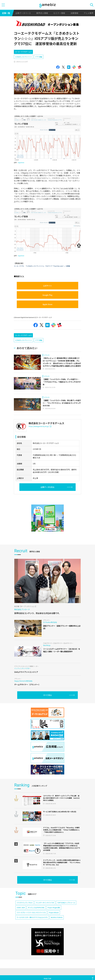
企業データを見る (47, 487)
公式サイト (47, 286)
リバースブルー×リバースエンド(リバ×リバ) (31, 912)
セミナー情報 (59, 13)
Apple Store (47, 304)
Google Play (47, 295)
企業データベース (23, 13)
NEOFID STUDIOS (57, 917)
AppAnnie (21, 162)
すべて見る (47, 695)
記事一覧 (6, 13)
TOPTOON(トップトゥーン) (66, 903)
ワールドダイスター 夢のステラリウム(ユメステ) (32, 917)
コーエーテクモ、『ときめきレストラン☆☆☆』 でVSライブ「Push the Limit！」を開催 (42, 266)
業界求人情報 (42, 13)
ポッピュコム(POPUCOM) (36, 908)
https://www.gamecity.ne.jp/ (40, 426)
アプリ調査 (39, 57)
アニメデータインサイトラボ (45, 903)
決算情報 (74, 13)
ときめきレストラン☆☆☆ (23, 57)
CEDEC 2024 (21, 908)
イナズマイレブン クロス (25, 903)
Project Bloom (54, 912)
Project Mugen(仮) (54, 908)
